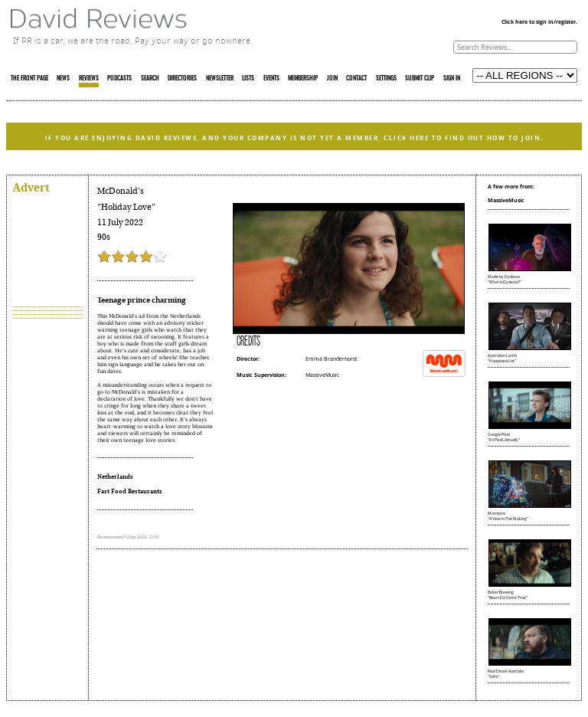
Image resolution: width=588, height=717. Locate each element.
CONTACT (356, 79)
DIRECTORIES (182, 79)
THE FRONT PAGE (29, 79)
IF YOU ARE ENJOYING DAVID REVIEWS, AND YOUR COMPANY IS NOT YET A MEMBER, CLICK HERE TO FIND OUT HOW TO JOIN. (294, 138)
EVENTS (271, 79)
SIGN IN (452, 79)
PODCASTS (119, 79)
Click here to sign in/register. (539, 22)
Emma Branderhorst (331, 359)
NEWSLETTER (220, 79)
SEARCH (150, 79)
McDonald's (121, 191)
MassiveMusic (322, 375)
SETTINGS (386, 79)
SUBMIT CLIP (420, 79)
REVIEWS (89, 79)
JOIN (332, 79)
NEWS (63, 79)
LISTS (248, 79)
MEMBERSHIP (303, 79)
